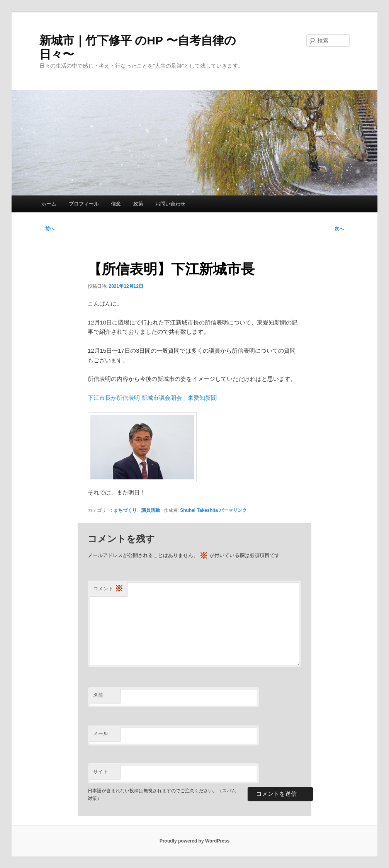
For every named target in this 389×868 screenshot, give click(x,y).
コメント (108, 589)
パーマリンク (233, 510)
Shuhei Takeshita (199, 510)
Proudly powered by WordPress (194, 841)
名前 (98, 695)
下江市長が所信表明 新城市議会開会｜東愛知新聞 (152, 398)
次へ (342, 229)
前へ (47, 229)
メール (101, 733)
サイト (101, 772)
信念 (116, 204)
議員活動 (151, 510)
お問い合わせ (170, 204)
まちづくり (125, 510)
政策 (138, 204)
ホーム (49, 204)
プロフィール (84, 204)
